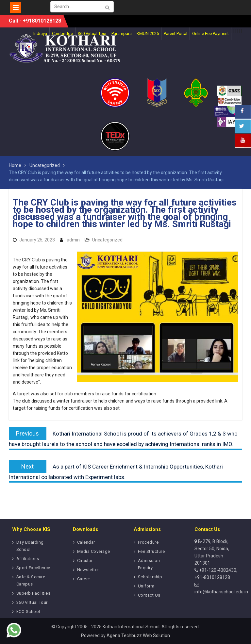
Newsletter (88, 570)
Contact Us (149, 595)
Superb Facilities (33, 593)
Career (84, 579)
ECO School (28, 611)
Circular (85, 561)
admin (73, 240)
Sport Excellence (33, 568)
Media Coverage (94, 551)
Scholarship (150, 577)
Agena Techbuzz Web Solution (138, 636)
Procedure (148, 542)
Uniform (146, 586)
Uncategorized (107, 240)
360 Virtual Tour (32, 602)
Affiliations (28, 559)
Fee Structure (151, 551)
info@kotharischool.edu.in (221, 592)
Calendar (86, 542)
